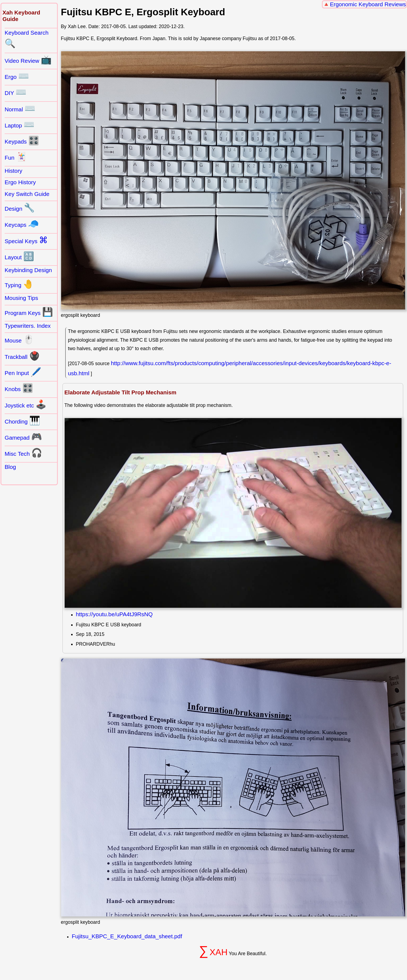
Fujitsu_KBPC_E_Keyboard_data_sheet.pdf (127, 936)
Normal (20, 108)
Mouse (19, 339)
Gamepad (23, 437)
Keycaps (22, 224)
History (14, 171)
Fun (16, 157)
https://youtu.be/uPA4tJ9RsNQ (114, 614)
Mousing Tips (21, 298)
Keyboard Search (27, 39)
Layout (19, 256)
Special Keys (26, 240)
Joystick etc (26, 404)
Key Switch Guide (27, 194)
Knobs (19, 388)
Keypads (22, 141)
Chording (22, 421)
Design (20, 208)
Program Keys (29, 312)
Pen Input (23, 372)
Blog (10, 467)
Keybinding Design (28, 270)
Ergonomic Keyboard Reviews (368, 4)
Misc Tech (23, 453)
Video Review (28, 60)
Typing (19, 284)
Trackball (22, 356)
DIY (16, 92)
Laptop (20, 124)
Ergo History (20, 182)
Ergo (17, 76)
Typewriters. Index (28, 326)
